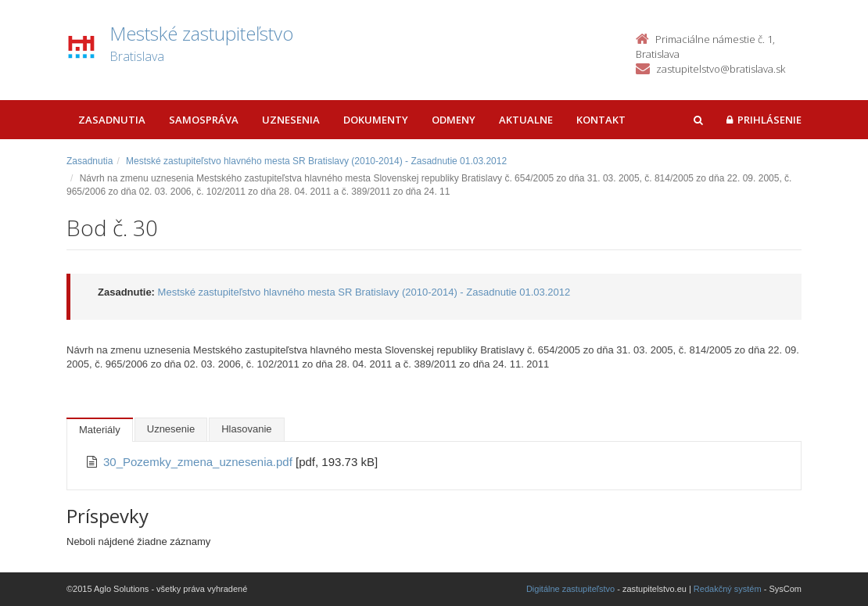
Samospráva (204, 120)
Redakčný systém (728, 589)
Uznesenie (171, 429)
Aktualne (526, 120)
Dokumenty (376, 120)
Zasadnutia (112, 120)
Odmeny (454, 120)
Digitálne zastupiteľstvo (570, 589)
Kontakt (601, 120)
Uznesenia (291, 120)
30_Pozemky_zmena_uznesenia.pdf (199, 462)
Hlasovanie (246, 429)
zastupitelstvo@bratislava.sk (721, 69)
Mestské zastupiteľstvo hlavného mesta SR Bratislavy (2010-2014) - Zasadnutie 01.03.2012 (316, 161)
